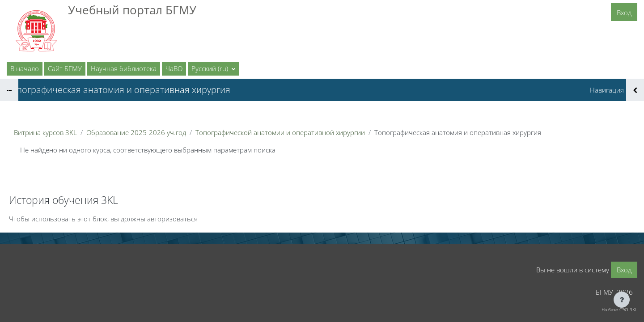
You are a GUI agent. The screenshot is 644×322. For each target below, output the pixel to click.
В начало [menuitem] (25, 68)
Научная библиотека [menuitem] (124, 68)
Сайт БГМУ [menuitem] (65, 68)
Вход (624, 13)
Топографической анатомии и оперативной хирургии (280, 132)
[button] (214, 69)
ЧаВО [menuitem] (174, 68)
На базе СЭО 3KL (619, 309)
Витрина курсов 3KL (45, 132)
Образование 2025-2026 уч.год (136, 132)
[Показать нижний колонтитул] (622, 300)
